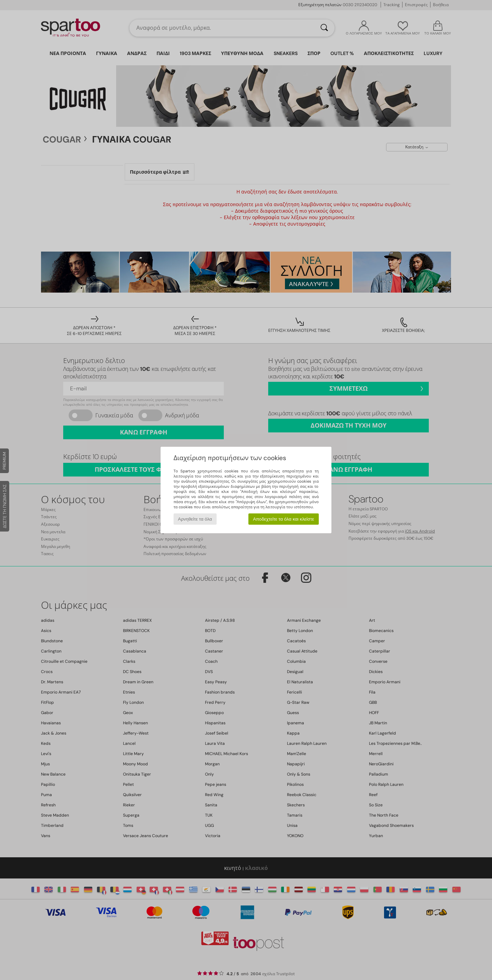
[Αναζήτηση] (324, 28)
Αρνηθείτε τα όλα (195, 519)
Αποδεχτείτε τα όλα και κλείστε (283, 519)
